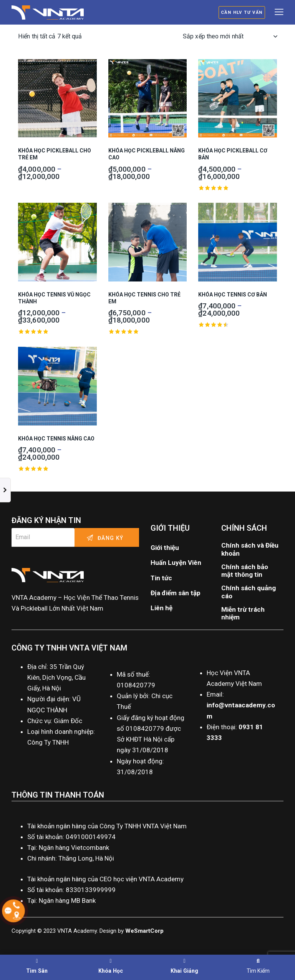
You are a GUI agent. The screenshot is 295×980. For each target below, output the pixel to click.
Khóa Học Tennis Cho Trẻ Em (144, 298)
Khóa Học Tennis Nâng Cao (56, 439)
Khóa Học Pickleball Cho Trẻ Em (55, 154)
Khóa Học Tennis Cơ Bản (233, 295)
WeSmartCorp (144, 931)
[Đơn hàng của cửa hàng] (230, 36)
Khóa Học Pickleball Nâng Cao (147, 154)
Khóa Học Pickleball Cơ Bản (233, 154)
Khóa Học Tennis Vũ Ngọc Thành (54, 298)
